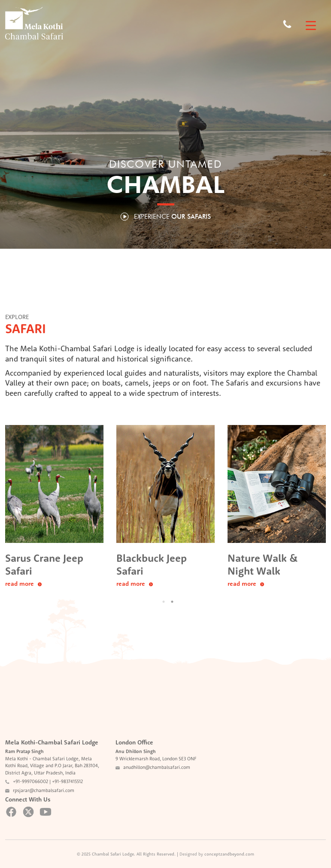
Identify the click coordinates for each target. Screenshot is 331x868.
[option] (54, 507)
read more (23, 584)
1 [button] (164, 602)
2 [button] (172, 602)
